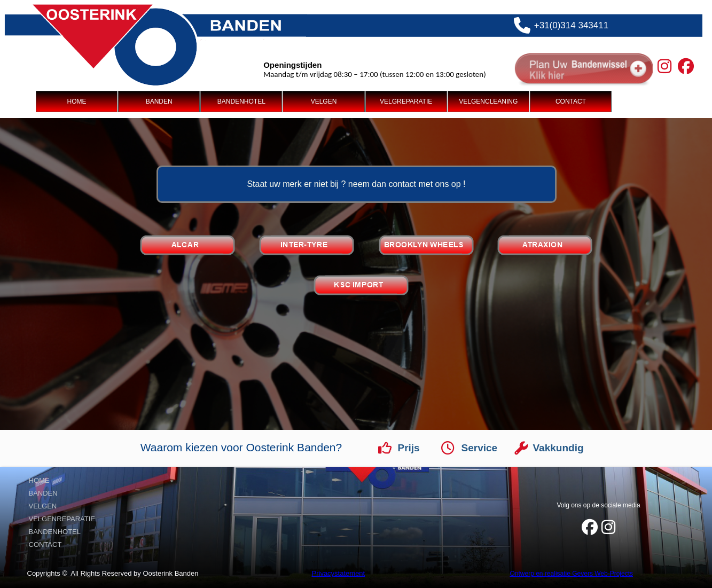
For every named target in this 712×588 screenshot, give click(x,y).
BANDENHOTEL (241, 101)
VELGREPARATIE (406, 101)
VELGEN (324, 101)
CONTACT (571, 101)
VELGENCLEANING (488, 101)
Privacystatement (339, 573)
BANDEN (159, 101)
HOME (76, 101)
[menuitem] (77, 101)
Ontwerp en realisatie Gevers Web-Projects (572, 574)
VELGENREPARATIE (62, 519)
